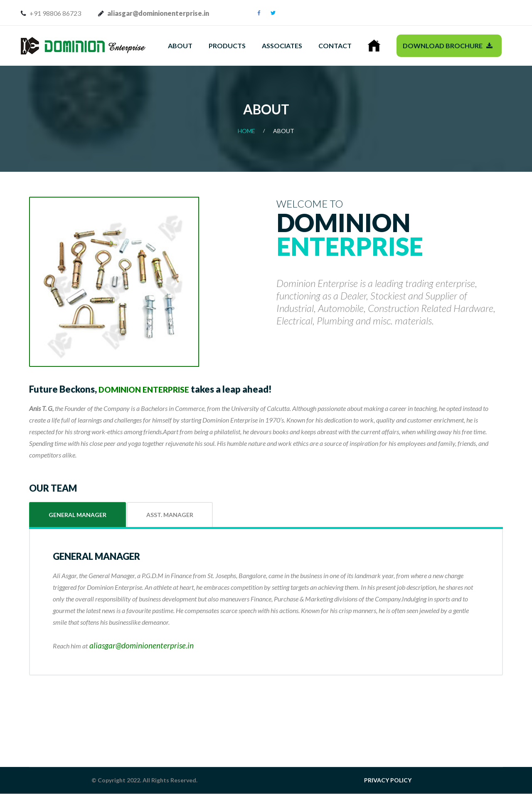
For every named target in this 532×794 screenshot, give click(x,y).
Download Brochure (448, 46)
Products (227, 46)
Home (246, 131)
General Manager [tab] (78, 515)
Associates (282, 46)
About (180, 46)
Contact (335, 46)
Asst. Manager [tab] (170, 515)
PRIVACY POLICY (388, 780)
